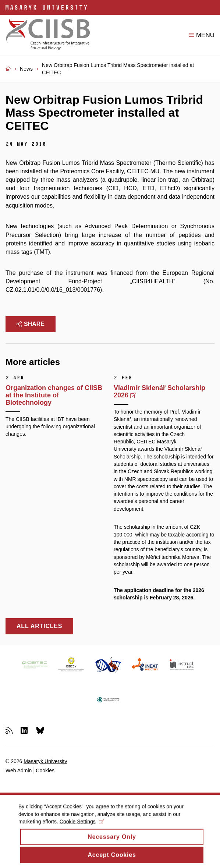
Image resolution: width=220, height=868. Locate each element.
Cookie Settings (82, 826)
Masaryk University (45, 761)
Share (31, 324)
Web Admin (19, 770)
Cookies (45, 770)
